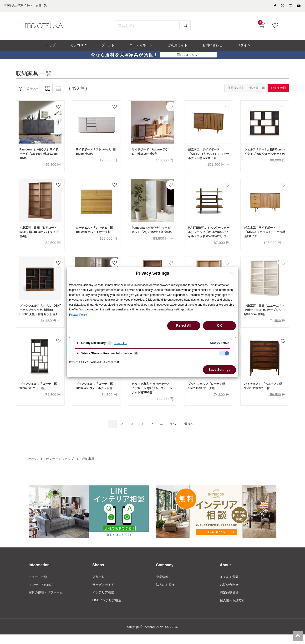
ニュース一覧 (39, 585)
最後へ (193, 432)
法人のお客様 (166, 593)
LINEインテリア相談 (108, 610)
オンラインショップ (62, 467)
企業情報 (163, 585)
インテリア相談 (104, 602)
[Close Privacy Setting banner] (232, 274)
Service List (120, 343)
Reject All (184, 325)
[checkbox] (224, 353)
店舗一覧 (99, 585)
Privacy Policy (78, 315)
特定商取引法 (230, 602)
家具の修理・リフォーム (47, 602)
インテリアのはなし (44, 593)
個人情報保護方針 (233, 610)
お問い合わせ (230, 593)
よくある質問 (230, 585)
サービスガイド (104, 593)
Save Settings (219, 370)
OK (220, 325)
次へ (175, 432)
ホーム (34, 467)
